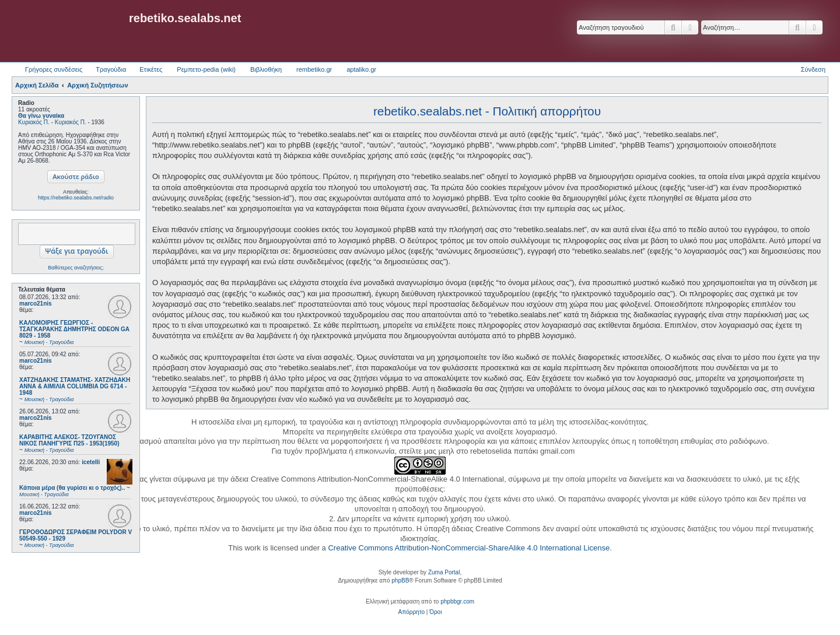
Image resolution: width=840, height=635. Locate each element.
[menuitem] (412, 612)
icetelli (91, 462)
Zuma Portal (444, 572)
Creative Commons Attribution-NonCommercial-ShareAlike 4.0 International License (469, 548)
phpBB (400, 580)
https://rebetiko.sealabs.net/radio (76, 198)
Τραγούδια (111, 69)
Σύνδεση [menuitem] (813, 69)
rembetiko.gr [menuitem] (314, 69)
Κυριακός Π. (34, 122)
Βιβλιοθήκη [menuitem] (266, 69)
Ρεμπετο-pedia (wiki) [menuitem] (206, 69)
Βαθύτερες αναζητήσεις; (76, 268)
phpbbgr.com (457, 601)
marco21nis (36, 304)
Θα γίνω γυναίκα (41, 116)
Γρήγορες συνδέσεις (54, 69)
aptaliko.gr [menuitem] (361, 69)
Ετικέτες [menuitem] (151, 69)
